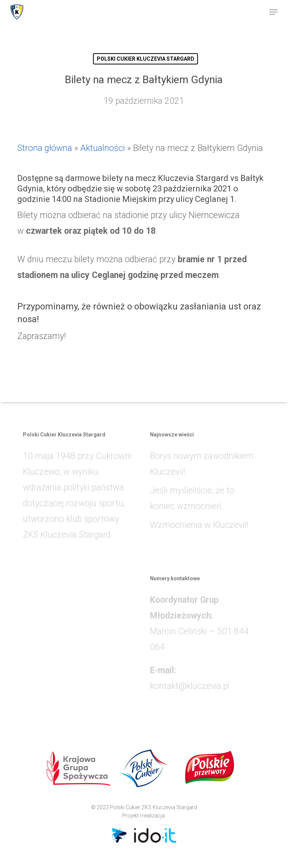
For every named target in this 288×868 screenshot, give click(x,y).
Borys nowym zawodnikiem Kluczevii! (202, 464)
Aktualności (103, 148)
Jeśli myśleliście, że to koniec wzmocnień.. (192, 498)
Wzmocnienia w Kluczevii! (199, 525)
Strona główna (45, 148)
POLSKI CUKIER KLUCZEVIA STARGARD (145, 59)
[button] (273, 12)
